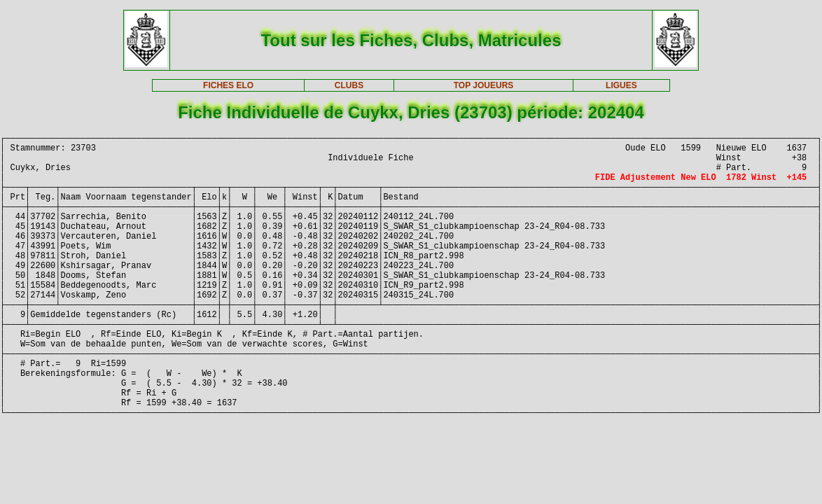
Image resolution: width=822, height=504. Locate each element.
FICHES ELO (228, 85)
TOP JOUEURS (484, 85)
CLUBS (349, 85)
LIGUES (621, 85)
